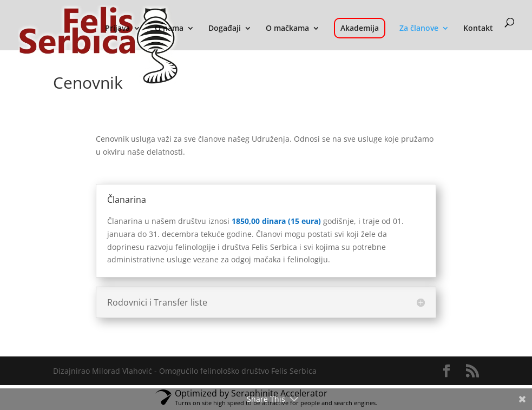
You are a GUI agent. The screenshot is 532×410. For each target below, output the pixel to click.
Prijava (117, 29)
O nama (169, 29)
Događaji (225, 29)
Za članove (419, 29)
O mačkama (287, 29)
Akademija (360, 28)
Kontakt (478, 29)
